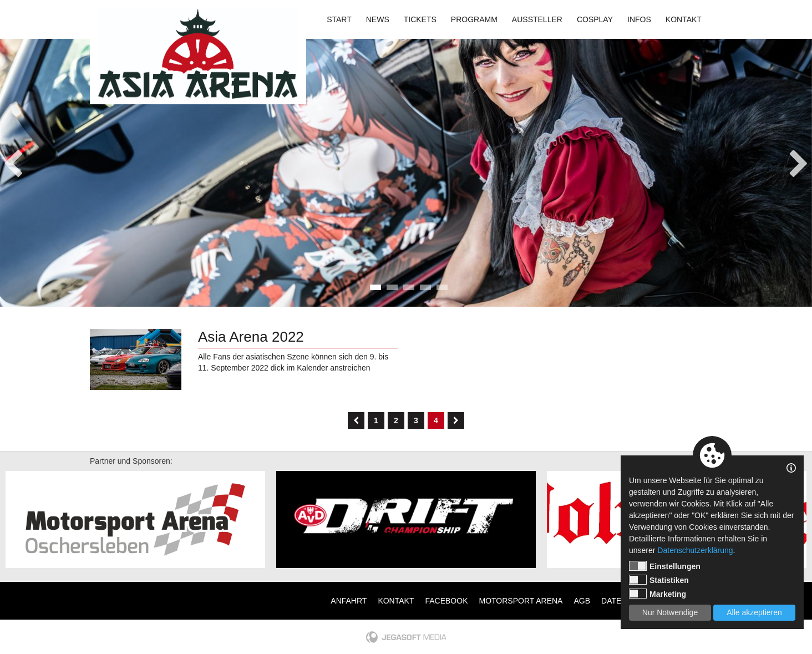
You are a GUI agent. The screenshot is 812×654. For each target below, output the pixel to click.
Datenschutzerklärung (695, 550)
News (378, 19)
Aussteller (537, 19)
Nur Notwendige (670, 612)
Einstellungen (665, 566)
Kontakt (684, 19)
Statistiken (659, 580)
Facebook (446, 601)
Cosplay (595, 19)
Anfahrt (349, 601)
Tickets (420, 19)
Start (339, 19)
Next (799, 160)
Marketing (658, 594)
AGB (582, 601)
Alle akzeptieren (754, 612)
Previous (13, 160)
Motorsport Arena (521, 601)
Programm (474, 19)
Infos (639, 19)
